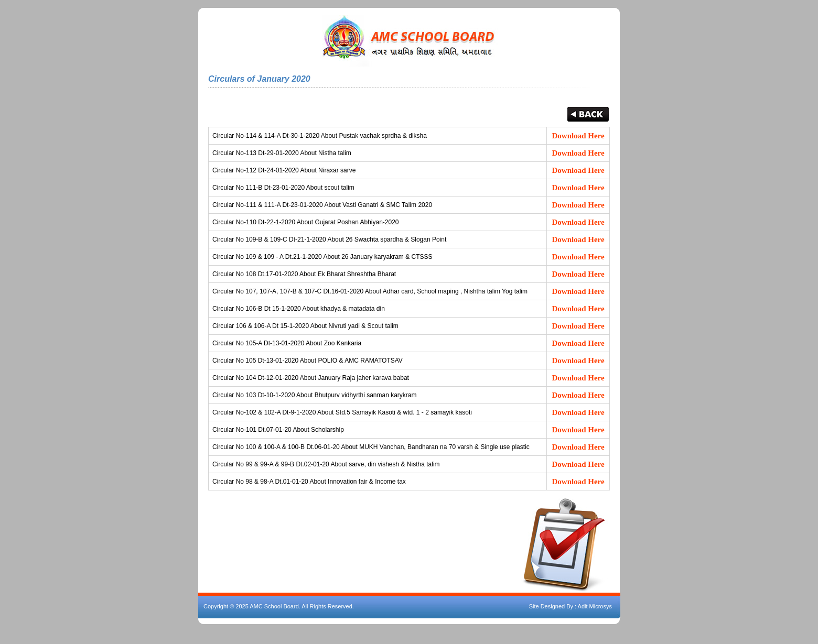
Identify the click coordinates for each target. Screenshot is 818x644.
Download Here (578, 136)
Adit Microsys (595, 606)
